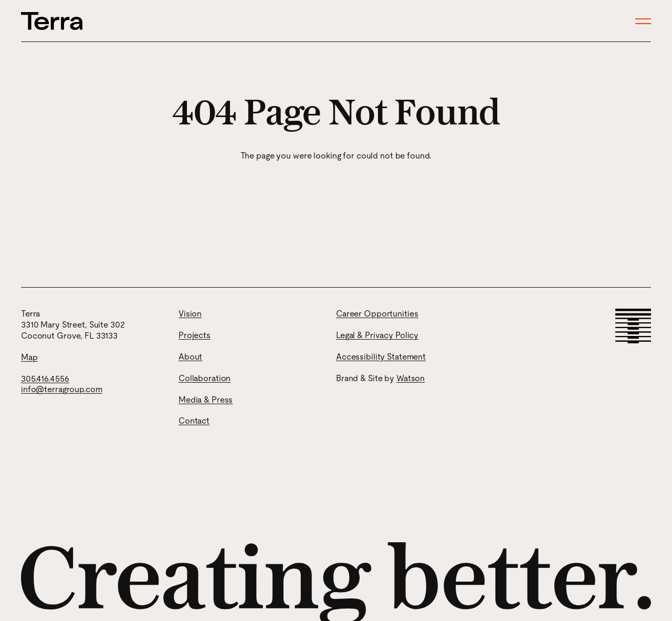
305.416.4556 (45, 379)
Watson (411, 378)
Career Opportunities (377, 314)
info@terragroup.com (62, 389)
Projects (195, 335)
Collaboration (204, 378)
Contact (194, 421)
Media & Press (206, 400)
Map (29, 357)
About (190, 357)
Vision (190, 314)
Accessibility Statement (381, 357)
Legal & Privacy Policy (377, 335)
